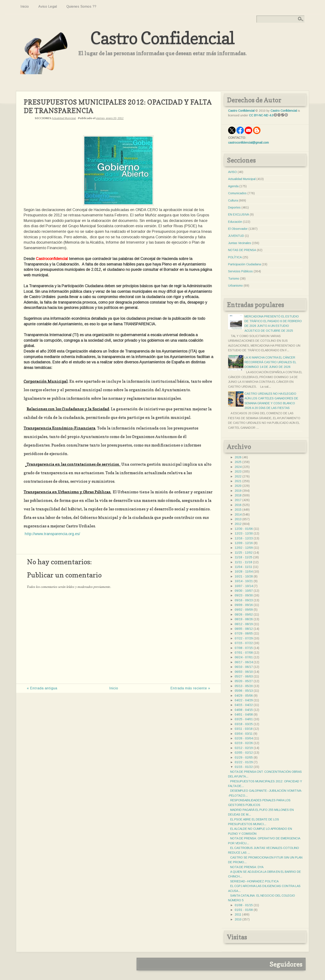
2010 (238, 919)
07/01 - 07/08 (244, 653)
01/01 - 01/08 (244, 910)
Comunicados (237, 193)
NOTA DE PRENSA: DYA (247, 867)
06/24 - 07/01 (244, 657)
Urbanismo (235, 286)
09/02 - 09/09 (244, 610)
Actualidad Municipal (64, 118)
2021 (238, 481)
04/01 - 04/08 (244, 714)
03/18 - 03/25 (244, 724)
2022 (238, 476)
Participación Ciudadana (244, 264)
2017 (238, 500)
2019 (238, 491)
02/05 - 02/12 (244, 753)
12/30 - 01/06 (244, 529)
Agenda (233, 186)
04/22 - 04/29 (244, 700)
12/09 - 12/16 (244, 543)
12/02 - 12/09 (244, 548)
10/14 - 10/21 (244, 581)
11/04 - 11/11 (243, 567)
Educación (235, 222)
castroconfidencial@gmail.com (248, 143)
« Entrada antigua (42, 688)
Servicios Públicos (240, 271)
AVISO (232, 172)
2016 (238, 505)
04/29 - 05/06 (244, 696)
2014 (238, 514)
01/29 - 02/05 (244, 757)
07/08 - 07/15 (244, 648)
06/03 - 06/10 (244, 672)
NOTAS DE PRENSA (242, 250)
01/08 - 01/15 (244, 905)
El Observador (238, 229)
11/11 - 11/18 (243, 562)
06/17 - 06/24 (244, 662)
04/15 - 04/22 (244, 705)
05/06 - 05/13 (244, 691)
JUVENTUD (236, 236)
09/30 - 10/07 (244, 591)
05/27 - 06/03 (244, 676)
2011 (238, 914)
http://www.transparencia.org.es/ (52, 534)
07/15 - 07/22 (244, 643)
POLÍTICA (235, 257)
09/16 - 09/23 (244, 600)
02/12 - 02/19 (244, 748)
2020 (238, 486)
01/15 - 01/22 (244, 767)
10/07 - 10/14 (244, 586)
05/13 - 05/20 (244, 686)
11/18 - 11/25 (244, 557)
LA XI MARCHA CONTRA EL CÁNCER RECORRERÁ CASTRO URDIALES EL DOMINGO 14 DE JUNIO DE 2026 (270, 362)
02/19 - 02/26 (244, 743)
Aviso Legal (48, 6)
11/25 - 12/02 (244, 553)
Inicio (25, 6)
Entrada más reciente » (190, 688)
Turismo (234, 279)
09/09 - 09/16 (244, 605)
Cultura (233, 200)
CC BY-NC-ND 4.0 (261, 115)
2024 (238, 467)
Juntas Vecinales (240, 243)
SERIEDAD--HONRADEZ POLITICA (254, 881)
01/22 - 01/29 (244, 762)
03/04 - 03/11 (244, 734)
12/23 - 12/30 (244, 533)
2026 (238, 457)
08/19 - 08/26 (244, 619)
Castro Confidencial (162, 38)
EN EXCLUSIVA (239, 214)
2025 (238, 462)
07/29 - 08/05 (244, 633)
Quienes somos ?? (81, 6)
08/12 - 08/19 (244, 624)
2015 (238, 510)
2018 (238, 495)
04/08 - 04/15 (244, 710)
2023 (238, 471)
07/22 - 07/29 (244, 638)
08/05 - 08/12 (244, 629)
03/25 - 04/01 (244, 719)
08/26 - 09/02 (244, 614)
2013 (238, 519)
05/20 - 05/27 (244, 681)
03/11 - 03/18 (244, 729)
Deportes (234, 207)
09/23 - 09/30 (244, 595)
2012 (238, 524)
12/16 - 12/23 (244, 538)
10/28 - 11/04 (244, 571)
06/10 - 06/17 (244, 667)
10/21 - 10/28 (244, 576)
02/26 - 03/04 (244, 738)
